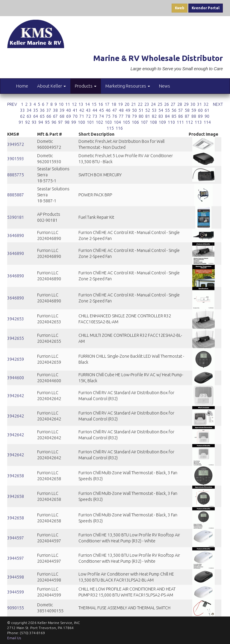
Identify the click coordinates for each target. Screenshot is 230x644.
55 (167, 110)
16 (101, 104)
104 (117, 122)
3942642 (16, 396)
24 (153, 104)
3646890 (16, 235)
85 (174, 116)
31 (199, 104)
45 (102, 110)
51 (141, 110)
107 (144, 122)
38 (55, 110)
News (165, 86)
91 (21, 122)
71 (82, 116)
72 (88, 116)
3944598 (16, 577)
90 (207, 116)
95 (47, 122)
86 (181, 116)
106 (135, 122)
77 (121, 116)
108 (153, 122)
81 (148, 116)
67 (55, 116)
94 (41, 122)
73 (95, 116)
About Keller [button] (52, 86)
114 (207, 122)
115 (110, 128)
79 (134, 116)
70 (75, 116)
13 (81, 104)
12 (74, 104)
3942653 (16, 319)
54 (161, 110)
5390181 (16, 217)
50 (134, 110)
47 (115, 110)
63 (29, 116)
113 (198, 122)
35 (36, 110)
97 (60, 122)
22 (140, 104)
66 (49, 116)
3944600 (16, 378)
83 (161, 116)
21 (134, 104)
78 (128, 116)
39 (62, 110)
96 (54, 122)
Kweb (180, 8)
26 (167, 104)
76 (115, 116)
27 (173, 104)
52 (148, 110)
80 (141, 116)
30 (193, 104)
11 (68, 104)
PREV (12, 104)
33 (22, 110)
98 (67, 122)
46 (108, 110)
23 (147, 104)
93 (34, 122)
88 (194, 116)
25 (160, 104)
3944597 (16, 538)
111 (180, 122)
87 (187, 116)
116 (119, 128)
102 (99, 122)
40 (69, 110)
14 (87, 104)
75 (108, 116)
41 (75, 110)
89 (200, 116)
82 (154, 116)
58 (187, 110)
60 (200, 110)
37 (49, 110)
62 (22, 116)
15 (94, 104)
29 (186, 104)
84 (167, 116)
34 (29, 110)
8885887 (16, 195)
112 (189, 122)
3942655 (16, 338)
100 (81, 122)
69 (69, 116)
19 (120, 104)
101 (90, 122)
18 (114, 104)
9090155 (16, 608)
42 (82, 110)
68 (62, 116)
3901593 (16, 159)
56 (174, 110)
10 (61, 104)
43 (88, 110)
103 (108, 122)
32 (206, 104)
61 (207, 110)
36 (42, 110)
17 (107, 104)
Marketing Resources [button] (128, 86)
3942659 (16, 359)
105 (126, 122)
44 (95, 110)
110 (171, 122)
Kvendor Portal (206, 8)
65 (42, 116)
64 (36, 116)
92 (28, 122)
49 (128, 110)
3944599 (16, 592)
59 (194, 110)
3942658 (16, 476)
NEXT (218, 104)
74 (102, 116)
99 (74, 122)
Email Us (14, 638)
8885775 (16, 175)
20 (127, 104)
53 (154, 110)
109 (162, 122)
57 (181, 110)
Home (22, 86)
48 (121, 110)
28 (180, 104)
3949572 (16, 144)
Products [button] (86, 86)
